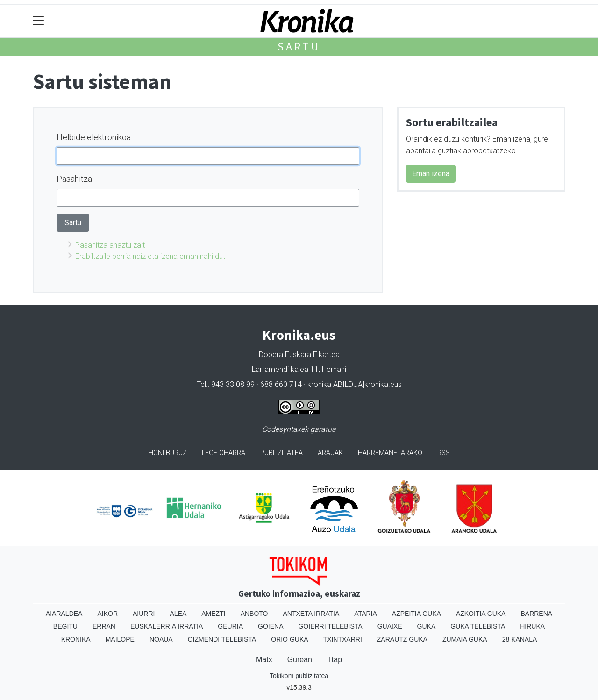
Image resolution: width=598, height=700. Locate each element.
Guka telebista (478, 626)
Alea (178, 614)
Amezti (213, 614)
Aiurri (144, 614)
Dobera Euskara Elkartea (299, 354)
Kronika (76, 639)
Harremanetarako (390, 453)
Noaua (161, 639)
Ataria (366, 614)
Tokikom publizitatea (299, 676)
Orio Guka (289, 639)
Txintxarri (343, 639)
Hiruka (532, 626)
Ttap (335, 660)
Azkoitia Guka (481, 614)
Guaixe (390, 626)
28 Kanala (520, 639)
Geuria (230, 626)
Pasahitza (74, 179)
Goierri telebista (330, 626)
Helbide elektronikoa (94, 137)
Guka (427, 626)
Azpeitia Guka (416, 614)
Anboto (254, 614)
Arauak (330, 453)
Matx (264, 660)
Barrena (536, 614)
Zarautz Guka (402, 639)
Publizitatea (281, 453)
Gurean (300, 660)
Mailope (120, 639)
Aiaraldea (64, 614)
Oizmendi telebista (222, 639)
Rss (444, 453)
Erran (104, 626)
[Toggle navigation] (39, 21)
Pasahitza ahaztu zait (110, 245)
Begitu (65, 626)
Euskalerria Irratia (167, 626)
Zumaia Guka (465, 639)
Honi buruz (168, 453)
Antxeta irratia (311, 614)
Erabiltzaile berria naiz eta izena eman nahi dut (150, 256)
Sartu (299, 46)
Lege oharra (224, 453)
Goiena (271, 626)
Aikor (107, 614)
